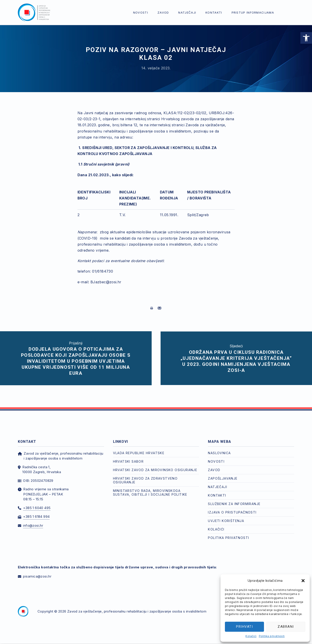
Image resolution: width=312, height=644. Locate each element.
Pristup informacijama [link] (253, 12)
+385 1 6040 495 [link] (37, 503)
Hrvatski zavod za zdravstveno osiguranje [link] (145, 476)
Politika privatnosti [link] (272, 636)
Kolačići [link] (251, 636)
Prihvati (244, 627)
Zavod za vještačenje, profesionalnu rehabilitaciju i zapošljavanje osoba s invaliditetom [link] (137, 607)
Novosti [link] (141, 12)
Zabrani (286, 627)
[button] (303, 581)
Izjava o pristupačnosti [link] (232, 508)
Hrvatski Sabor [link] (128, 457)
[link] (306, 38)
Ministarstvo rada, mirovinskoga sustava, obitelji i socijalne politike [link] (150, 488)
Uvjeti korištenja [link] (226, 516)
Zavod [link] (163, 12)
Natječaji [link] (187, 12)
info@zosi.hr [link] (33, 521)
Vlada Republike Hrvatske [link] (139, 448)
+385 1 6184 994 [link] (36, 512)
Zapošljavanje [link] (223, 474)
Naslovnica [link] (219, 448)
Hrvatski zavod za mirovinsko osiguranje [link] (155, 465)
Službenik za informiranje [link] (234, 499)
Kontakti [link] (214, 12)
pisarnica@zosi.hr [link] (37, 572)
